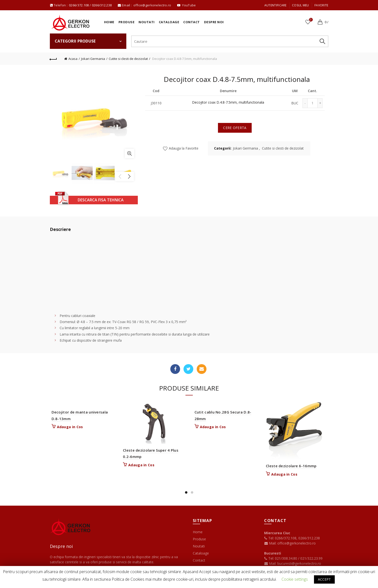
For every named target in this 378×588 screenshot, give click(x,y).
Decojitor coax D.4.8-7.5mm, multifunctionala (228, 103)
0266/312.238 (102, 5)
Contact (192, 22)
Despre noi (214, 22)
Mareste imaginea (130, 153)
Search (322, 41)
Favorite (321, 5)
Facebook (175, 369)
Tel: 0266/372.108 (280, 538)
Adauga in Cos (70, 427)
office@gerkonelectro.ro (153, 5)
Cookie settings (295, 579)
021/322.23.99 (311, 558)
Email (202, 369)
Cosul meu (301, 5)
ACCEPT (324, 579)
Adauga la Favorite (183, 148)
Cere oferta (235, 128)
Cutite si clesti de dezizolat (128, 59)
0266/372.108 (79, 5)
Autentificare (275, 5)
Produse (127, 22)
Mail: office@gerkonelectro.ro (290, 543)
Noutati (147, 22)
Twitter (189, 369)
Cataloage (169, 22)
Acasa (73, 59)
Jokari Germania (93, 59)
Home (109, 22)
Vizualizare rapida (181, 414)
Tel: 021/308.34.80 (281, 558)
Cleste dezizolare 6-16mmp (291, 466)
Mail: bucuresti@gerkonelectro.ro (295, 563)
